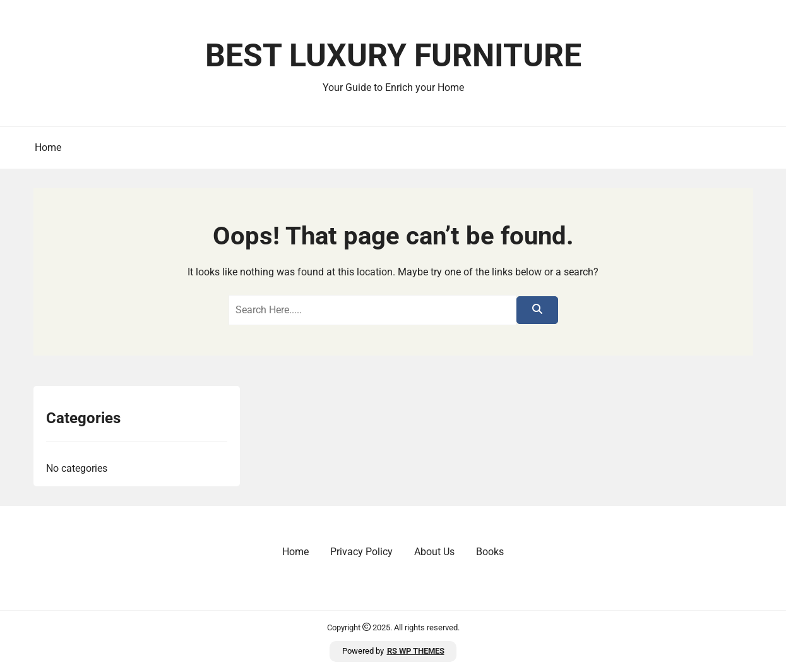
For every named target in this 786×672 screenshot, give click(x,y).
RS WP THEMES (416, 651)
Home (48, 147)
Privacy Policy (361, 552)
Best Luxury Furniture (393, 56)
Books (490, 552)
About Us (434, 552)
